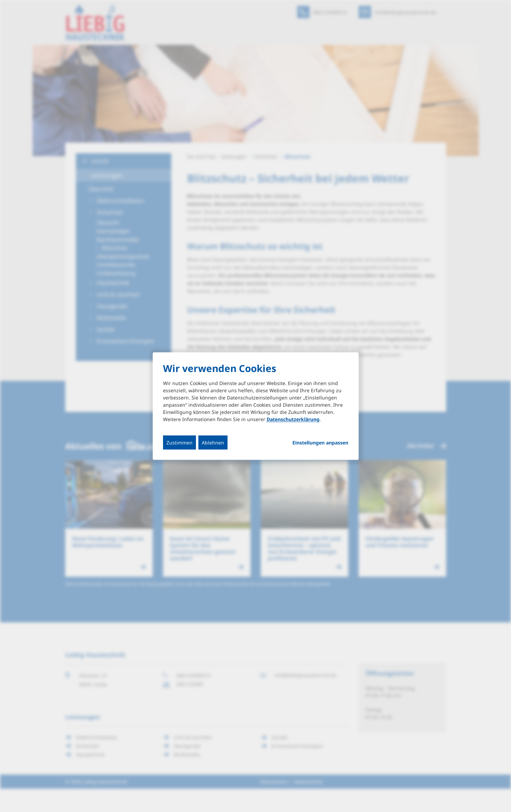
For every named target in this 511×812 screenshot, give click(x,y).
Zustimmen (179, 442)
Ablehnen (213, 442)
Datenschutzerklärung (293, 419)
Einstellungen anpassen (320, 442)
